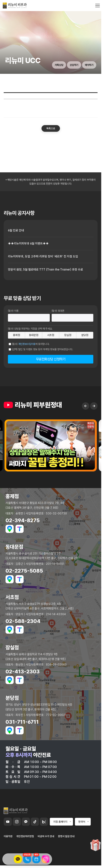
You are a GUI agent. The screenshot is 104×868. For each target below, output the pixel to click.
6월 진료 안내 (16, 230)
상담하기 (74, 65)
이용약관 (8, 836)
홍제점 (16, 335)
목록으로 (51, 128)
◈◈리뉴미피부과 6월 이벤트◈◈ (28, 243)
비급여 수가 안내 (46, 836)
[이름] (29, 318)
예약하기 (89, 65)
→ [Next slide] (94, 412)
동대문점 (34, 335)
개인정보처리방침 (25, 836)
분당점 (85, 335)
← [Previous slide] (86, 412)
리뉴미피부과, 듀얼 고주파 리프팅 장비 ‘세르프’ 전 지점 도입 (43, 256)
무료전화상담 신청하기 (51, 359)
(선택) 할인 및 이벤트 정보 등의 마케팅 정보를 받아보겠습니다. (43, 349)
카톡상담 (59, 65)
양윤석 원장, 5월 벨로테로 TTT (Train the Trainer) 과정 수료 (45, 269)
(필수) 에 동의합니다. (31, 344)
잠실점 (68, 335)
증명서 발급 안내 (66, 836)
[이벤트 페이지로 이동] (96, 846)
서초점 (51, 335)
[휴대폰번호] (73, 318)
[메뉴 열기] (98, 6)
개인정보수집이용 (27, 344)
